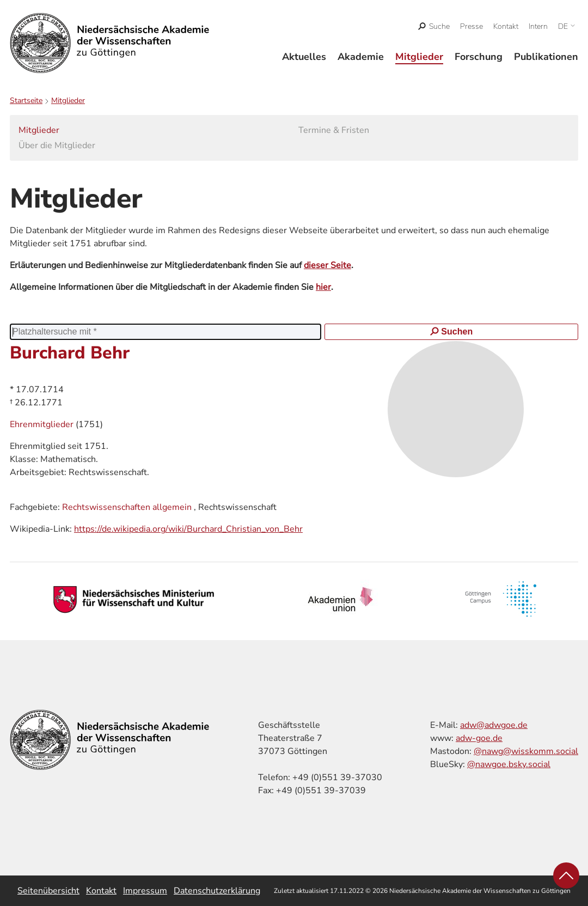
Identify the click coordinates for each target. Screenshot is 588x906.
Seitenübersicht (48, 891)
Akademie (361, 57)
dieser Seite (327, 265)
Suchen (452, 332)
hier (323, 287)
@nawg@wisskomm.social (526, 751)
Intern (538, 26)
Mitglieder (419, 57)
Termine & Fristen (334, 130)
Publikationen (546, 57)
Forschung (479, 57)
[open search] (434, 26)
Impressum (145, 891)
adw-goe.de (479, 738)
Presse (471, 26)
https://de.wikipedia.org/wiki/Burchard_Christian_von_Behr (188, 529)
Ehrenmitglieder (43, 424)
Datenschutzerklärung (217, 891)
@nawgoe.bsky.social (509, 764)
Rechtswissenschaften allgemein (127, 507)
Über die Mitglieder (57, 145)
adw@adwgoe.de (494, 725)
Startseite (26, 101)
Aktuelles (304, 57)
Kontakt (506, 26)
